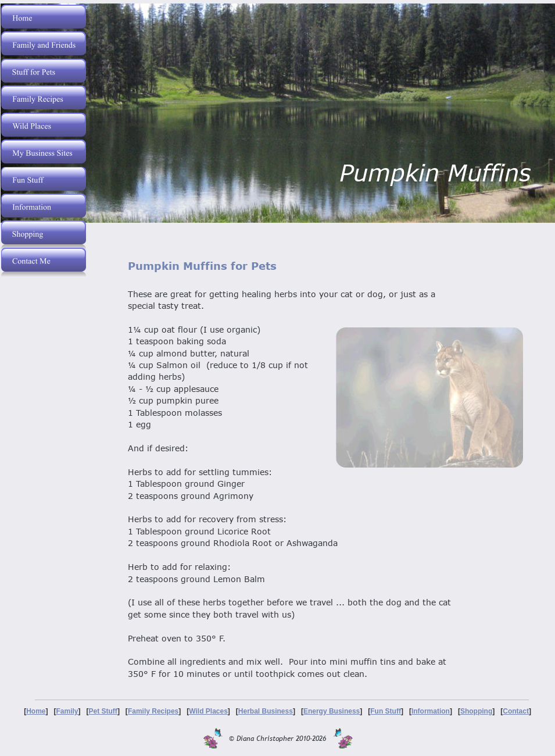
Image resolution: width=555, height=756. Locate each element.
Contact (516, 711)
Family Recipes (153, 711)
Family (67, 711)
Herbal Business (266, 711)
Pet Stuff (103, 711)
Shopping (476, 711)
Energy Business (332, 711)
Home (36, 711)
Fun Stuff (386, 711)
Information (431, 711)
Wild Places (208, 711)
